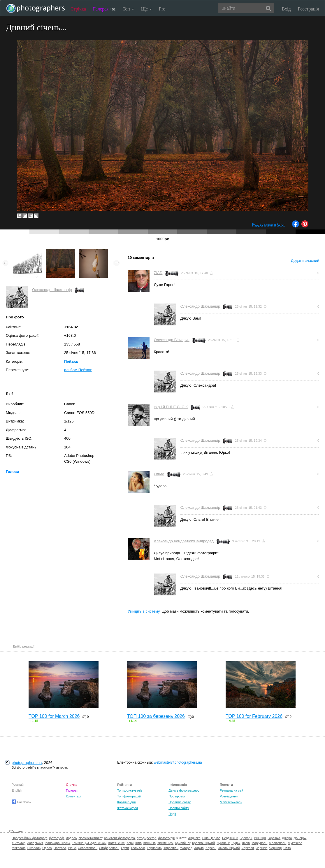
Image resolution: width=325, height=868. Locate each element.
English (17, 790)
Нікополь (34, 848)
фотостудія (167, 838)
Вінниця (260, 838)
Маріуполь (259, 843)
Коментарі (73, 796)
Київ (138, 843)
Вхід (286, 9)
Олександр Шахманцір (52, 290)
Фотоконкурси (127, 808)
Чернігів (261, 848)
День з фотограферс (184, 790)
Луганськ (223, 843)
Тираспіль (171, 848)
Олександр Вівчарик (172, 340)
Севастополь (87, 848)
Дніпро (287, 838)
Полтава (60, 848)
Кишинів (150, 843)
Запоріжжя (35, 843)
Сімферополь (109, 848)
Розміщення (229, 796)
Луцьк (236, 843)
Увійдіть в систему (144, 611)
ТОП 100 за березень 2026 (156, 716)
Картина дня (126, 802)
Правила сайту (180, 802)
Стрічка (78, 9)
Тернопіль (154, 848)
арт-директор (147, 838)
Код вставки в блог (269, 224)
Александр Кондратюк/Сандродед (184, 541)
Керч (130, 843)
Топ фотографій (129, 796)
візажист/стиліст (90, 838)
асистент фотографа (120, 838)
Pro (162, 9)
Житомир (19, 843)
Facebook (21, 802)
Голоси (12, 472)
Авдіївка (194, 838)
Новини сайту (179, 808)
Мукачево (295, 843)
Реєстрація (308, 9)
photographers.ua (27, 763)
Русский (18, 785)
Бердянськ (230, 838)
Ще (146, 9)
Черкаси (247, 848)
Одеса (47, 848)
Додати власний (305, 261)
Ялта (287, 848)
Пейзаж (71, 361)
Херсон (211, 848)
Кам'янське (116, 843)
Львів (246, 843)
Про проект (177, 796)
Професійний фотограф (29, 838)
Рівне (72, 848)
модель (71, 838)
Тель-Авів (138, 848)
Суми (125, 848)
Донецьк (300, 838)
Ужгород (186, 848)
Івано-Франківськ (57, 843)
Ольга (159, 474)
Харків (199, 848)
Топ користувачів (130, 790)
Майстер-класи (231, 802)
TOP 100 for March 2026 (54, 716)
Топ (128, 9)
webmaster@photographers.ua (178, 762)
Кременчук (165, 843)
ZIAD (158, 273)
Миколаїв (19, 848)
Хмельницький (229, 848)
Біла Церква (211, 838)
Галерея (104, 9)
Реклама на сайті (233, 790)
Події (172, 814)
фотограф (56, 838)
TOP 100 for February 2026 (254, 716)
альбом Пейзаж (78, 370)
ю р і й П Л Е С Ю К (171, 407)
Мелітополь (278, 843)
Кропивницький (203, 843)
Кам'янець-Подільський (89, 843)
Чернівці (276, 848)
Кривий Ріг (182, 843)
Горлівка (274, 838)
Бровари (246, 838)
